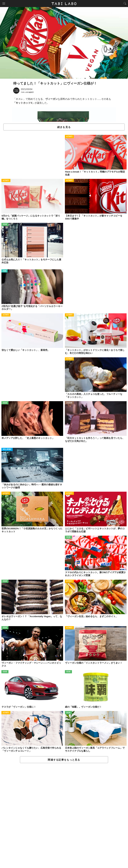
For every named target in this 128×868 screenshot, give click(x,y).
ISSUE (5, 225)
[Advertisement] (64, 816)
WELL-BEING (7, 449)
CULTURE (69, 403)
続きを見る (64, 127)
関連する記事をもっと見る (64, 760)
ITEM (4, 271)
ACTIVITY (69, 137)
